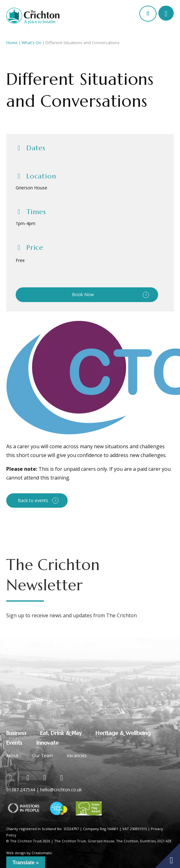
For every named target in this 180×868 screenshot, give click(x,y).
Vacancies (77, 755)
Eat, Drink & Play (61, 733)
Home (12, 43)
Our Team (43, 755)
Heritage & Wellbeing (123, 733)
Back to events (33, 500)
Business (16, 733)
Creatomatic (42, 853)
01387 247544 (21, 790)
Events (14, 743)
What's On (31, 43)
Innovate (47, 743)
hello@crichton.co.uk (61, 790)
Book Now (83, 294)
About (12, 755)
